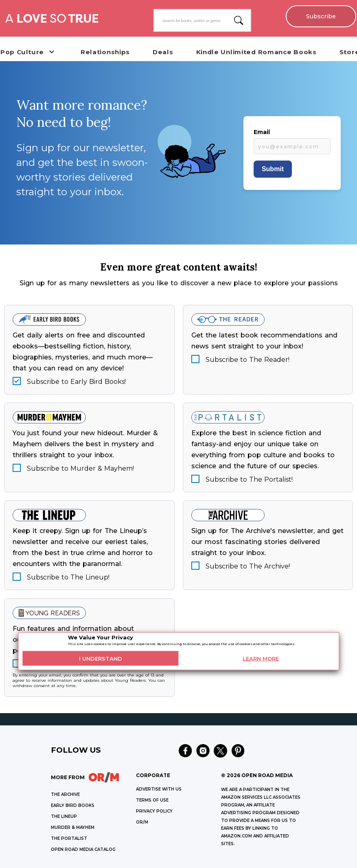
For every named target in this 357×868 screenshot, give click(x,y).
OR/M (142, 822)
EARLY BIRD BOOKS (73, 805)
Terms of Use (152, 800)
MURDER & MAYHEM (73, 827)
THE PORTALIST (69, 838)
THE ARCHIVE (65, 794)
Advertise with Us (159, 789)
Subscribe (321, 16)
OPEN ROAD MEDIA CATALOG (83, 849)
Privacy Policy (154, 811)
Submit (273, 169)
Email (262, 132)
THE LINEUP (64, 816)
